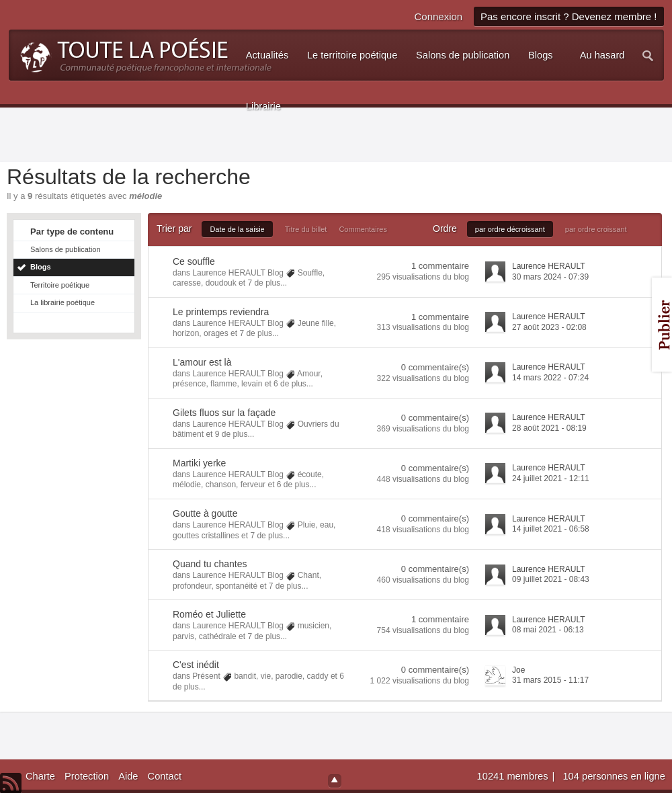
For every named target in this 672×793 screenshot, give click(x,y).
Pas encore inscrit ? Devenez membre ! (569, 16)
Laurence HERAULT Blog (238, 273)
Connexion (438, 16)
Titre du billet (306, 229)
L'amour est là (202, 362)
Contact (165, 776)
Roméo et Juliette (209, 614)
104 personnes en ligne (614, 776)
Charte (40, 776)
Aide (128, 776)
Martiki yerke (199, 463)
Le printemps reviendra (221, 312)
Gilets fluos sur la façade (224, 413)
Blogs (41, 267)
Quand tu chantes (210, 564)
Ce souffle (194, 261)
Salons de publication (66, 249)
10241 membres (514, 776)
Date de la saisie (237, 229)
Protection (87, 776)
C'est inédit (196, 665)
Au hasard (602, 55)
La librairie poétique (62, 302)
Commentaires (363, 229)
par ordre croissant (596, 229)
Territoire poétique (60, 285)
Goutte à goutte (205, 513)
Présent (206, 676)
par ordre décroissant (510, 229)
